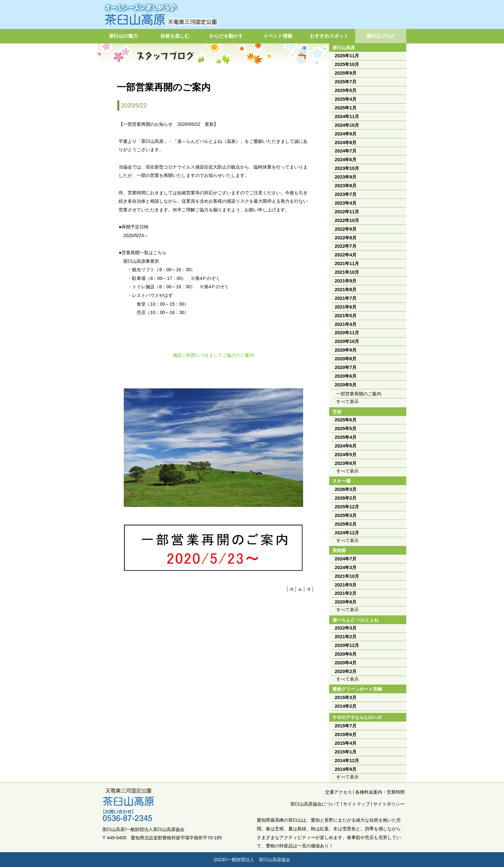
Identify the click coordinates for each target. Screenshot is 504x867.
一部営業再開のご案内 (359, 394)
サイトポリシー (389, 804)
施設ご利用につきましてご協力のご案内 (213, 355)
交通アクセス (338, 792)
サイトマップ (356, 804)
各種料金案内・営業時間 (380, 792)
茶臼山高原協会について (315, 804)
